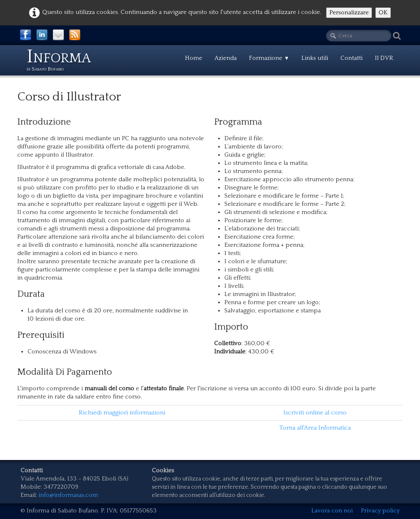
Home (194, 58)
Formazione (269, 58)
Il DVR (384, 58)
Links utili (315, 58)
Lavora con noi (332, 511)
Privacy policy (380, 511)
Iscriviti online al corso (315, 413)
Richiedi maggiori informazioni (122, 413)
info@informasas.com (68, 495)
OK (383, 13)
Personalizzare (349, 13)
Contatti (352, 58)
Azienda (226, 58)
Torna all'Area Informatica (315, 428)
